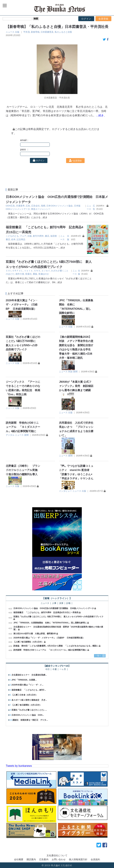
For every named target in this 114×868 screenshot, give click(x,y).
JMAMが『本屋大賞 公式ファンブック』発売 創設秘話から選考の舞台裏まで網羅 (76, 386)
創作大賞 (20, 274)
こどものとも (12, 236)
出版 (17, 32)
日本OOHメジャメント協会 (60, 206)
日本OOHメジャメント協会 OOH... (28, 715)
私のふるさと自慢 (63, 32)
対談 (70, 372)
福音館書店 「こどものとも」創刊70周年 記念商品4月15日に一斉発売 (46, 612)
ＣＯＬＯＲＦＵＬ (14, 271)
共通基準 (20, 206)
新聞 (75, 372)
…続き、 (101, 115)
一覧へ (98, 656)
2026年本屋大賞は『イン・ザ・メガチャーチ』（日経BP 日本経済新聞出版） (22, 305)
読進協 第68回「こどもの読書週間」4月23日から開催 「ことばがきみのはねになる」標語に (56, 646)
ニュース (10, 32)
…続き (44, 217)
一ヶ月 (63, 669)
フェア (23, 236)
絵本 (13, 239)
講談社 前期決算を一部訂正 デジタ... (30, 720)
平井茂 (27, 32)
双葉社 (28, 274)
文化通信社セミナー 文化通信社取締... (29, 675)
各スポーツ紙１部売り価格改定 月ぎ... (29, 700)
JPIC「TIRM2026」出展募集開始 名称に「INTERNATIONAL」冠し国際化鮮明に (50, 623)
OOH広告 (10, 206)
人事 (54, 603)
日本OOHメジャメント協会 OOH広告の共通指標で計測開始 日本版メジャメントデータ (54, 608)
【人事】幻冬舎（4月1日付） (25, 695)
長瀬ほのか (44, 274)
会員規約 (95, 859)
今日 (47, 669)
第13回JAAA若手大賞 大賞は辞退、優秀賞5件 (35, 634)
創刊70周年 (38, 236)
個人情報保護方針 (78, 859)
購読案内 (31, 859)
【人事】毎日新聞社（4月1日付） (28, 642)
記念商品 (21, 239)
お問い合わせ (59, 859)
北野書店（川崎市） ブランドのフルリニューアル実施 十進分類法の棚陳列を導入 (23, 470)
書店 (47, 236)
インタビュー (65, 491)
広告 (28, 206)
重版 (35, 274)
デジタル (10, 435)
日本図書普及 (47, 32)
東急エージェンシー (41, 209)
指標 (43, 206)
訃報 (68, 603)
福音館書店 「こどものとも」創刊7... (29, 690)
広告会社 (36, 206)
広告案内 (44, 859)
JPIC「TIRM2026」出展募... (24, 680)
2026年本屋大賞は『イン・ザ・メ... (28, 685)
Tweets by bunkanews (19, 766)
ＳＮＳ (37, 271)
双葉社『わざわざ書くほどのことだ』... (29, 710)
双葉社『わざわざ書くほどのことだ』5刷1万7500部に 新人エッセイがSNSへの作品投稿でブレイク (58, 617)
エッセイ (46, 271)
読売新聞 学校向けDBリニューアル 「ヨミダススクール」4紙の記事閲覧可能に (23, 427)
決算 (61, 603)
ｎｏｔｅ (28, 271)
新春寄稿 (35, 32)
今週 (55, 669)
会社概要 (19, 859)
